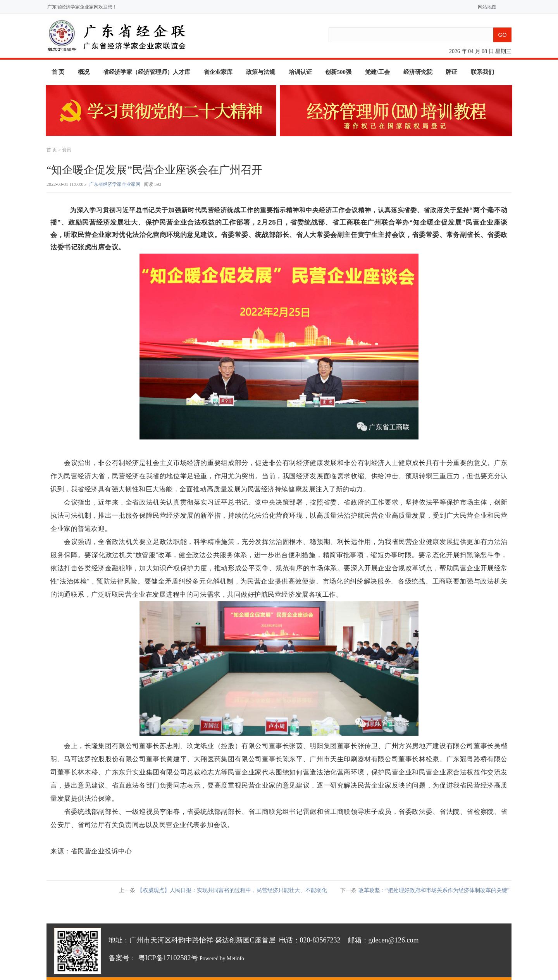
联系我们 (482, 72)
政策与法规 (261, 72)
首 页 (58, 72)
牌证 (451, 72)
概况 (84, 72)
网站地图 (485, 7)
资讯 (67, 150)
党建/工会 (377, 72)
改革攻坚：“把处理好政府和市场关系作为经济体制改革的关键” (434, 890)
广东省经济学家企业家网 (115, 184)
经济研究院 (418, 72)
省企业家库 (218, 72)
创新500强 (338, 72)
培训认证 (300, 72)
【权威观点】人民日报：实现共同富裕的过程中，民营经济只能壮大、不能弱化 (232, 890)
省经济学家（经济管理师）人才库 (147, 72)
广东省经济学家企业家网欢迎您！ (82, 7)
